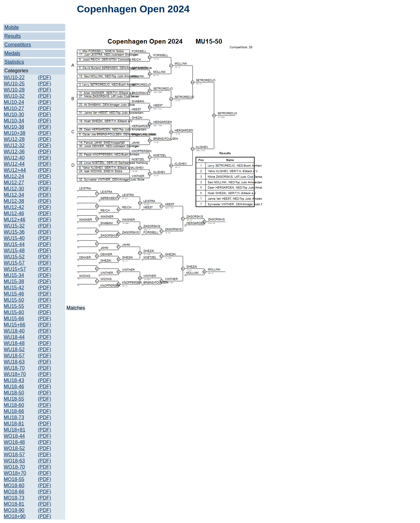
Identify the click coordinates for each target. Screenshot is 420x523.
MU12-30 (14, 189)
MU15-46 (14, 294)
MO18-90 (14, 510)
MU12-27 (14, 183)
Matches (76, 308)
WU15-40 (14, 238)
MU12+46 (15, 220)
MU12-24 (14, 176)
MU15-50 (14, 300)
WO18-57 (14, 455)
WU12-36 (14, 152)
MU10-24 (14, 102)
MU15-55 (14, 306)
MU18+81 (15, 430)
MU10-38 (14, 127)
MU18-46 (14, 387)
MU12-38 (14, 201)
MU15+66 (15, 325)
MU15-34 (14, 275)
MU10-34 (14, 121)
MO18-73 (14, 498)
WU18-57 (14, 356)
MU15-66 (14, 319)
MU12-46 (14, 213)
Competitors (18, 45)
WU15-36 (14, 232)
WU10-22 (14, 77)
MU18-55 (14, 399)
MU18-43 (14, 380)
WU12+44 (15, 170)
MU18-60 (14, 405)
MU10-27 (14, 108)
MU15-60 (14, 312)
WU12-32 (14, 145)
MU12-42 (14, 207)
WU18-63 (14, 362)
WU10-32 (14, 96)
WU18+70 (15, 374)
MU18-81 (14, 424)
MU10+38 (15, 133)
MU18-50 (14, 393)
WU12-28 (14, 139)
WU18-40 (14, 331)
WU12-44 (14, 164)
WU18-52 (14, 349)
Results (13, 36)
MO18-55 (14, 479)
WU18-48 (14, 343)
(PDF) (45, 77)
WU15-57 (14, 263)
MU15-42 (14, 288)
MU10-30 (14, 115)
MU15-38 (14, 281)
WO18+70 (15, 473)
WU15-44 (14, 244)
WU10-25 (14, 84)
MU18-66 (14, 411)
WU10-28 (14, 90)
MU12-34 (14, 195)
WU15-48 (14, 251)
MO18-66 (14, 492)
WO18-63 (14, 461)
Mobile (12, 27)
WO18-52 (14, 448)
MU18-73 (14, 417)
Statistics (14, 62)
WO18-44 (14, 436)
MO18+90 (15, 516)
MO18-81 (14, 504)
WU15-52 (14, 257)
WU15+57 (15, 269)
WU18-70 (14, 368)
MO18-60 (14, 485)
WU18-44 (14, 337)
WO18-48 (14, 442)
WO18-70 (14, 467)
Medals (12, 53)
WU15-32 (14, 226)
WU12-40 (14, 158)
